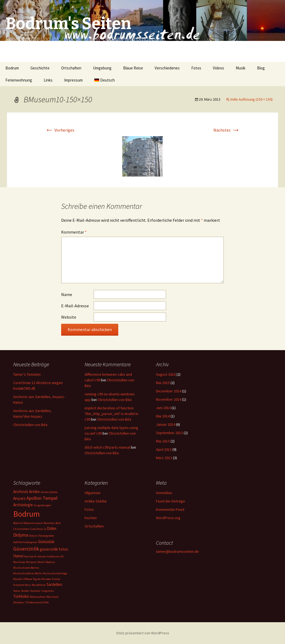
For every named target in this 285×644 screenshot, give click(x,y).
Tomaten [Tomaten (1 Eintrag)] (35, 591)
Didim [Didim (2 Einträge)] (52, 528)
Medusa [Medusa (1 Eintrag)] (50, 562)
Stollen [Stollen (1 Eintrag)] (25, 591)
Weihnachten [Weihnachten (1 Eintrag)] (38, 597)
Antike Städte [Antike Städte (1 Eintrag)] (49, 492)
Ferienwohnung (19, 80)
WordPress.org (168, 518)
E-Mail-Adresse (75, 306)
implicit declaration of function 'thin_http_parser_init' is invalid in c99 (111, 414)
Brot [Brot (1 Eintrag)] (58, 523)
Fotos (196, 68)
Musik (241, 68)
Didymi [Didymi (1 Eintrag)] (33, 536)
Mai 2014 (163, 416)
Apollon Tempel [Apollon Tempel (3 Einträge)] (42, 498)
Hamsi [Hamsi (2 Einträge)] (18, 556)
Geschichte (40, 68)
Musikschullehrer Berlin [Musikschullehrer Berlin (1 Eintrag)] (28, 573)
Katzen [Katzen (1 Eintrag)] (42, 556)
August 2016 (166, 374)
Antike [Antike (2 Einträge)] (34, 492)
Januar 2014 (166, 424)
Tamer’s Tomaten (27, 374)
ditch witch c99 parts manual (107, 447)
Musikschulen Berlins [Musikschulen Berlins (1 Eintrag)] (26, 568)
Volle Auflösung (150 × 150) (251, 99)
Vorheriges (60, 130)
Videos (218, 68)
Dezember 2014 (169, 391)
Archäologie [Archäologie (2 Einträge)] (23, 505)
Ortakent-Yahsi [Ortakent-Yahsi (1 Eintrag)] (22, 585)
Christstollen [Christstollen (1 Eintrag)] (21, 529)
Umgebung (102, 68)
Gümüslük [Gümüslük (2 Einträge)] (46, 542)
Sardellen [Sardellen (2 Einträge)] (54, 584)
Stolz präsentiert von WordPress (143, 633)
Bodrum (12, 68)
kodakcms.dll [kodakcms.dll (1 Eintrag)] (55, 556)
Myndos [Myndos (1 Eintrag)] (18, 579)
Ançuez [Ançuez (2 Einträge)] (19, 498)
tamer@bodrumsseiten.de (177, 551)
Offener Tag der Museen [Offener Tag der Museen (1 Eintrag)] (37, 579)
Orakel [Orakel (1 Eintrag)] (56, 579)
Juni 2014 (163, 408)
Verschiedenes (167, 68)
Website (69, 317)
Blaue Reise (133, 68)
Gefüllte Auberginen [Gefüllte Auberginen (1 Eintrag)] (25, 542)
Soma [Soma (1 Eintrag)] (17, 591)
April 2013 (164, 449)
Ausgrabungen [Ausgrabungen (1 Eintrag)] (42, 505)
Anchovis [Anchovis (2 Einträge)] (21, 492)
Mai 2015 (163, 383)
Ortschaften (71, 68)
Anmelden (164, 493)
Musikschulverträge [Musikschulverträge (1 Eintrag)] (55, 573)
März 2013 (164, 458)
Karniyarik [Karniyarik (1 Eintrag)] (31, 556)
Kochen (91, 518)
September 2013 (169, 433)
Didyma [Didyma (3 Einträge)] (21, 535)
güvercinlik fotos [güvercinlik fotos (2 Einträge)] (54, 549)
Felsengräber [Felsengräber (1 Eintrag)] (46, 536)
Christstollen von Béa (30, 425)
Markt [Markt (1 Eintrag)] (41, 562)
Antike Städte (96, 501)
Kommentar (74, 232)
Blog (261, 68)
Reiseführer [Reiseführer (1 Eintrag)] (39, 585)
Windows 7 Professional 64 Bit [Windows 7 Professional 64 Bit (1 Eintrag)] (31, 602)
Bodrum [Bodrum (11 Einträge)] (27, 514)
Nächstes (227, 130)
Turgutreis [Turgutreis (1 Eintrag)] (48, 591)
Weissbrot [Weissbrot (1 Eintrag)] (52, 597)
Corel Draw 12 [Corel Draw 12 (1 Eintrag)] (38, 529)
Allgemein (93, 493)
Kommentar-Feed (170, 509)
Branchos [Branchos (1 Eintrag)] (49, 523)
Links (48, 80)
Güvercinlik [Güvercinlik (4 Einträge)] (26, 549)
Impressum (73, 80)
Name (67, 294)
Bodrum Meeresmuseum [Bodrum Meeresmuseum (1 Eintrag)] (28, 523)
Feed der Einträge (171, 501)
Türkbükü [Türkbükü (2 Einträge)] (21, 596)
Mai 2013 (163, 441)
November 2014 (169, 399)
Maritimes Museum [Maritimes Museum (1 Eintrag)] (25, 562)
